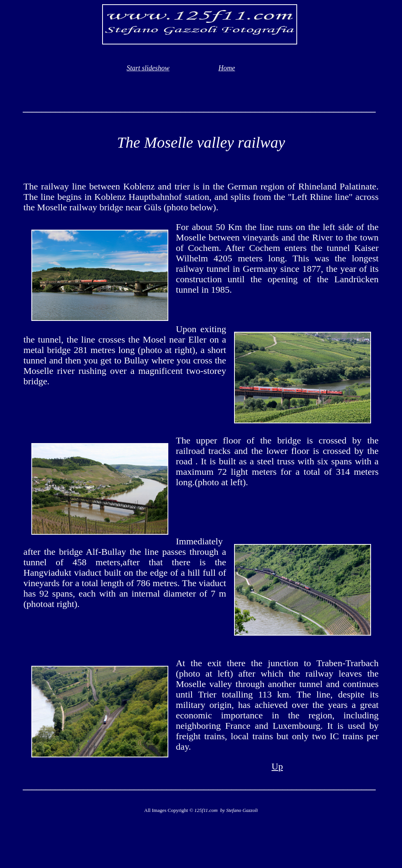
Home (227, 68)
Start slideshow (148, 68)
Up (277, 766)
